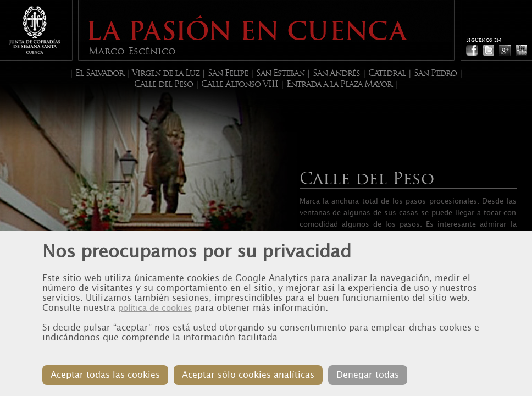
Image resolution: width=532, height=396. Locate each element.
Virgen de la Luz (166, 73)
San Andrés (336, 73)
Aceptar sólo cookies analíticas (248, 375)
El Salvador (99, 73)
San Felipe (228, 73)
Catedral (387, 73)
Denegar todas (368, 375)
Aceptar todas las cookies (105, 375)
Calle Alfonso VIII (240, 84)
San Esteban (280, 73)
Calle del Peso (164, 84)
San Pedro (435, 73)
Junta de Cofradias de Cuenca (35, 30)
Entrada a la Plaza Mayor (339, 84)
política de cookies (155, 308)
